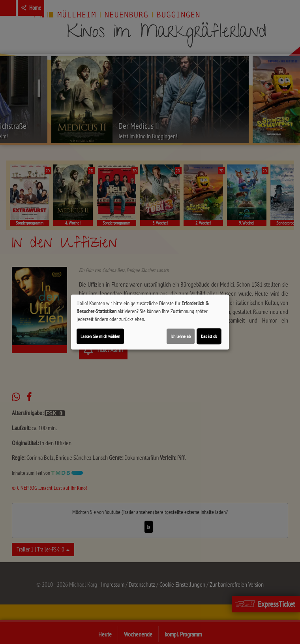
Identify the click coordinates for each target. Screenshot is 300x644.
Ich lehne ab (181, 336)
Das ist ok (209, 336)
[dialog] (150, 322)
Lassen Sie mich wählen (100, 336)
